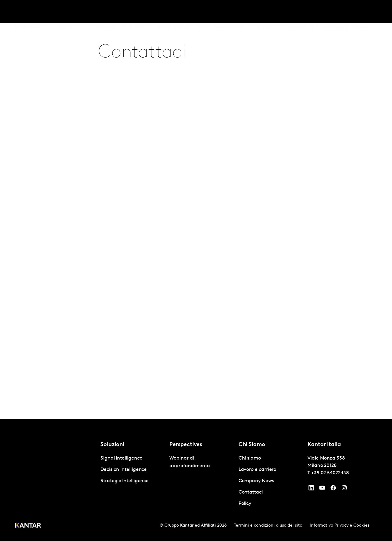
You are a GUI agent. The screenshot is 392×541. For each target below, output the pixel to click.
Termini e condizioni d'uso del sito (268, 526)
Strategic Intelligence (124, 481)
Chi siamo (265, 12)
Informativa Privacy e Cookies (339, 526)
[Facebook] (333, 489)
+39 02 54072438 (330, 473)
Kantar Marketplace (220, 12)
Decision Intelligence (124, 470)
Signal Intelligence (121, 458)
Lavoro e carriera (300, 12)
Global (361, 12)
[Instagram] (344, 489)
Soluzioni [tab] (69, 12)
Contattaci (336, 12)
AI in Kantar (136, 12)
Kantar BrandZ (173, 12)
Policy (245, 504)
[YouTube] (311, 489)
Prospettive (103, 12)
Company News (256, 481)
